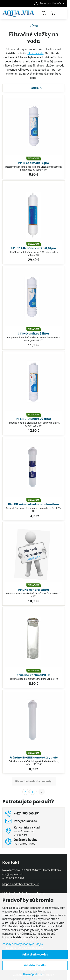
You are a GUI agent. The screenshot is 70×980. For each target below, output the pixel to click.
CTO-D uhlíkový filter (34, 334)
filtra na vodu (36, 53)
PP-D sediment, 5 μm (34, 163)
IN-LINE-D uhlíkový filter (34, 419)
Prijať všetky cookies (35, 955)
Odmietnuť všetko (35, 965)
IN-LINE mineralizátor (34, 590)
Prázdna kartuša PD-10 (34, 675)
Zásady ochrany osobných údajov (23, 944)
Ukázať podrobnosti (35, 974)
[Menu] (62, 13)
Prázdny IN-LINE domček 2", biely (34, 758)
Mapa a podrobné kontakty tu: (21, 884)
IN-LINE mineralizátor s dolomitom (34, 504)
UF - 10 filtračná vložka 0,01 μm (34, 248)
